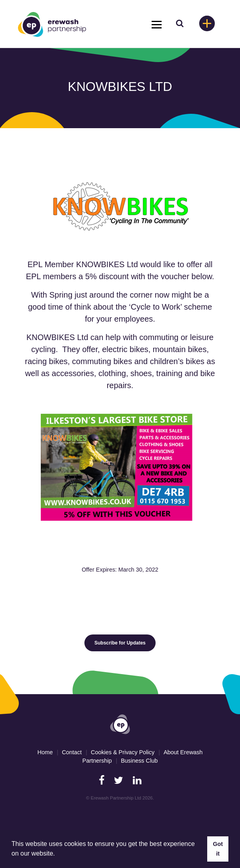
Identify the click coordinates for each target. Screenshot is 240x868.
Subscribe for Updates (120, 643)
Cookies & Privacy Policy (123, 752)
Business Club (139, 761)
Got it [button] (218, 849)
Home (45, 752)
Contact (72, 752)
